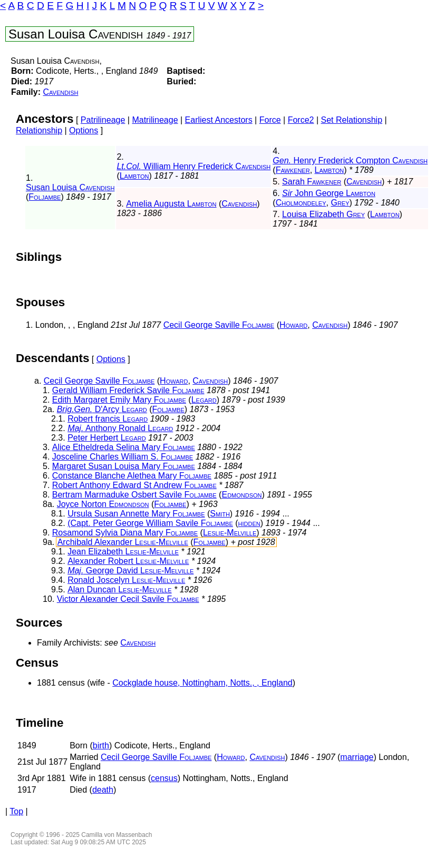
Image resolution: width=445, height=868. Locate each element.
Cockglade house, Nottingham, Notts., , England (202, 683)
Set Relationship (352, 120)
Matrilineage (155, 120)
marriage (357, 757)
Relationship (39, 130)
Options (84, 130)
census (164, 778)
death (103, 790)
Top (16, 811)
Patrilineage (103, 120)
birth (101, 745)
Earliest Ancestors (219, 120)
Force (270, 120)
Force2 (301, 120)
